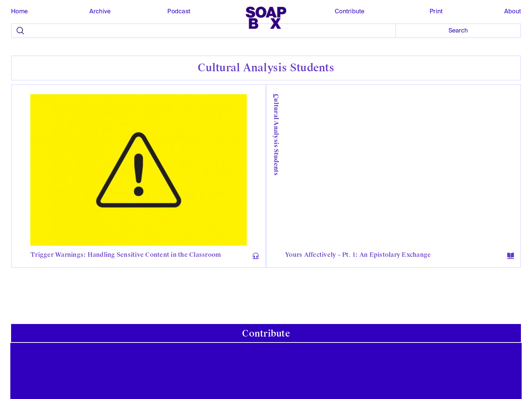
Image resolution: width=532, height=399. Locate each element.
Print (436, 11)
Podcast (179, 11)
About (513, 11)
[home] (266, 18)
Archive (100, 11)
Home (19, 11)
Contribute (350, 11)
